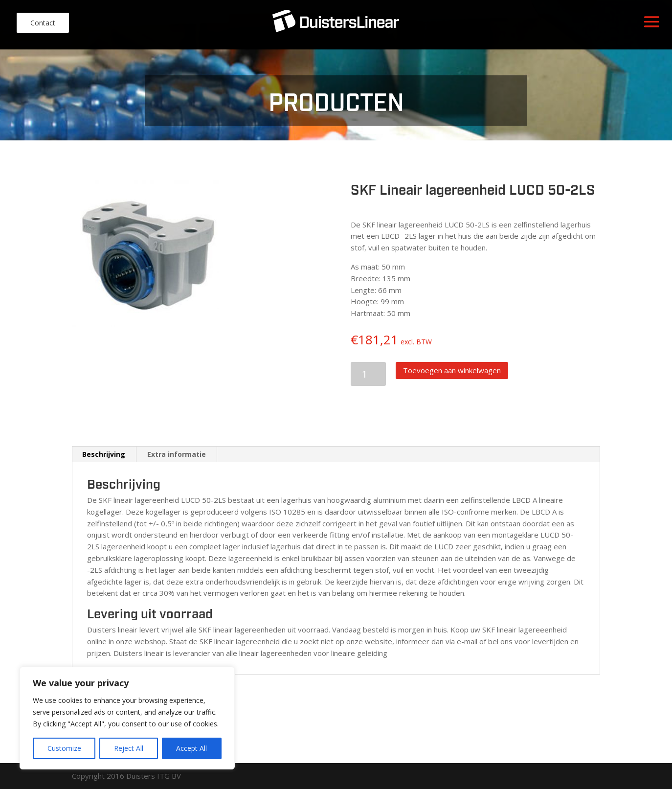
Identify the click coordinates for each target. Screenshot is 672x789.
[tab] (104, 454)
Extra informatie (177, 454)
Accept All (191, 748)
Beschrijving (104, 454)
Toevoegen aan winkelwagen (452, 370)
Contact (43, 23)
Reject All (129, 748)
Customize (64, 748)
